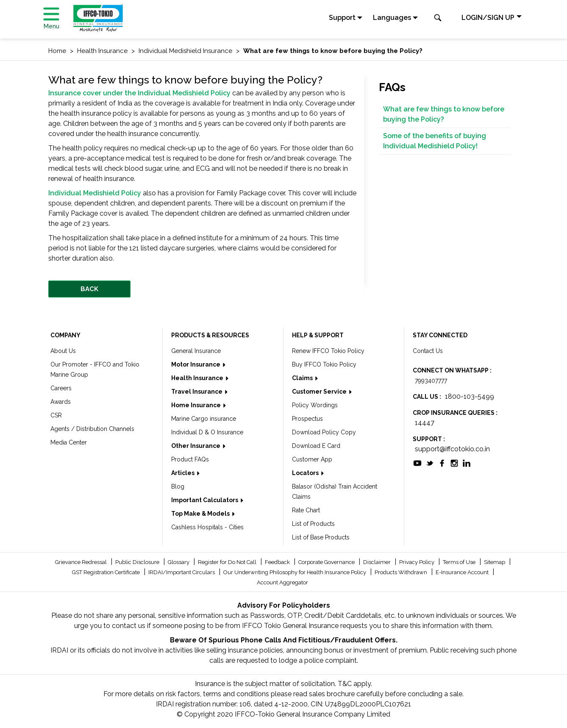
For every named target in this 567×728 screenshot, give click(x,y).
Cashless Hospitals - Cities (207, 527)
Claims (303, 378)
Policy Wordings (315, 405)
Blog (178, 486)
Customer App (312, 459)
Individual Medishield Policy (95, 193)
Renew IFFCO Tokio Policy (328, 351)
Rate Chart (306, 510)
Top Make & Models (201, 514)
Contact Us (428, 351)
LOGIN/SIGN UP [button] (488, 18)
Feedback (278, 562)
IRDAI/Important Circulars (182, 572)
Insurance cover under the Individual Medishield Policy (139, 93)
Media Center (69, 442)
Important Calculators (205, 500)
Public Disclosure (138, 562)
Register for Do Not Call (228, 562)
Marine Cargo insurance (204, 419)
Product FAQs (190, 459)
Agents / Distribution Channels (92, 429)
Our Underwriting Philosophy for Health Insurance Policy (295, 572)
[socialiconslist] (417, 463)
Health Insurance (198, 378)
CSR (56, 415)
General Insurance (196, 351)
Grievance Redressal (82, 562)
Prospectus (307, 419)
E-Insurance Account (463, 572)
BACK (89, 289)
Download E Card (316, 446)
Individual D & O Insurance (207, 432)
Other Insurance (196, 446)
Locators (306, 473)
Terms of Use (460, 562)
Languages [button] (392, 18)
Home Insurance (197, 405)
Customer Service (320, 392)
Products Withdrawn (402, 572)
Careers (61, 388)
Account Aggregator (282, 582)
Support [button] (342, 18)
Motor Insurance (196, 364)
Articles (183, 473)
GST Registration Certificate (107, 572)
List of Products (313, 524)
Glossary (179, 562)
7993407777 (431, 381)
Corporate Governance (327, 562)
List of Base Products (321, 537)
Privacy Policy (417, 562)
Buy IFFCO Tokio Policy (324, 364)
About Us (63, 351)
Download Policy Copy (324, 432)
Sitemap (495, 562)
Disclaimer (378, 562)
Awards (61, 402)
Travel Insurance (197, 392)
